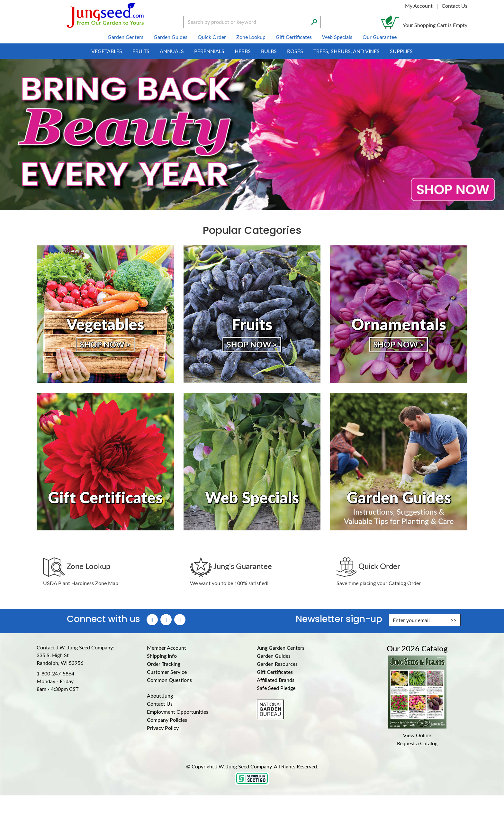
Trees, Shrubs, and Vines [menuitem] (346, 51)
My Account (419, 6)
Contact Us (455, 6)
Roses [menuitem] (295, 51)
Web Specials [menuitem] (337, 37)
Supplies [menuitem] (401, 51)
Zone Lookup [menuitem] (251, 37)
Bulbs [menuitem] (269, 51)
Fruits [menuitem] (141, 51)
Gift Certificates (275, 672)
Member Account (166, 648)
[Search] (314, 21)
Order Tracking (164, 664)
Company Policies (167, 720)
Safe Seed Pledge (276, 688)
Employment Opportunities (178, 712)
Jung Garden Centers (281, 648)
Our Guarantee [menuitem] (380, 37)
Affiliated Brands (276, 680)
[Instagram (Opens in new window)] (166, 620)
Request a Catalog (417, 743)
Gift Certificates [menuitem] (294, 37)
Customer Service (167, 672)
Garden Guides (274, 656)
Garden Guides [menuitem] (171, 37)
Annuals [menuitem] (172, 51)
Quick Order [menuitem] (212, 37)
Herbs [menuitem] (243, 51)
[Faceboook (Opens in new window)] (152, 620)
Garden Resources (277, 664)
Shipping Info (162, 656)
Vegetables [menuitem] (107, 51)
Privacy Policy (163, 728)
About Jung (160, 696)
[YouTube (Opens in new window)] (180, 620)
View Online (417, 735)
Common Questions (169, 680)
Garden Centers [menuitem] (126, 37)
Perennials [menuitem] (209, 51)
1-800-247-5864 (55, 673)
